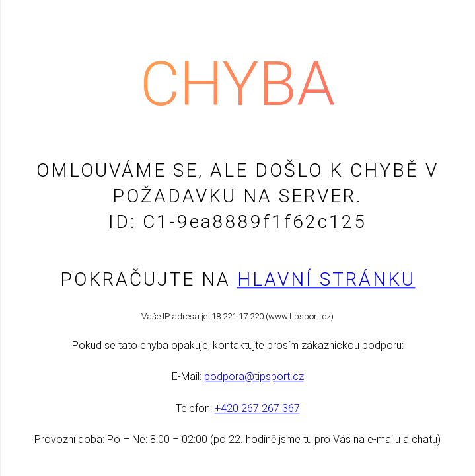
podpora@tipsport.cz (254, 377)
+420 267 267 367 (257, 408)
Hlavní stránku (326, 279)
